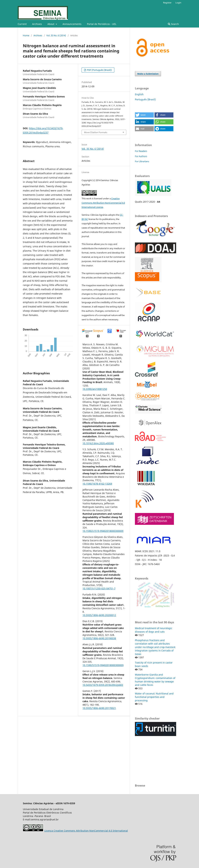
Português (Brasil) (145, 99)
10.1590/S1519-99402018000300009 (103, 665)
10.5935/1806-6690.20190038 (99, 638)
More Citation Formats (96, 132)
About (51, 24)
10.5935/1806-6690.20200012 (99, 615)
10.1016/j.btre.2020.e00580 (98, 443)
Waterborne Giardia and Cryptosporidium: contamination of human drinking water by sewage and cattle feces (155, 680)
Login (178, 3)
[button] (144, 115)
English (139, 94)
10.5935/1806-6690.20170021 (99, 708)
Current (22, 24)
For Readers (141, 151)
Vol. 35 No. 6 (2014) (56, 35)
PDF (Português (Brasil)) (99, 70)
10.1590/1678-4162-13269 (97, 484)
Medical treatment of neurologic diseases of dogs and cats (154, 630)
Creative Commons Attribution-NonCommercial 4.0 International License (103, 203)
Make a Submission (148, 74)
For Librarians (142, 161)
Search (173, 24)
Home (26, 35)
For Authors (141, 156)
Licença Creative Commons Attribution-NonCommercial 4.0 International (86, 831)
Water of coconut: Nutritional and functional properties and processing (154, 697)
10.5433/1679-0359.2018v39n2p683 (103, 685)
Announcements (72, 24)
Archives (37, 24)
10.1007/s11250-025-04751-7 (99, 588)
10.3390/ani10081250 (95, 389)
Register (167, 3)
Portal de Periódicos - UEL (102, 24)
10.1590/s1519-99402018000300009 (103, 531)
